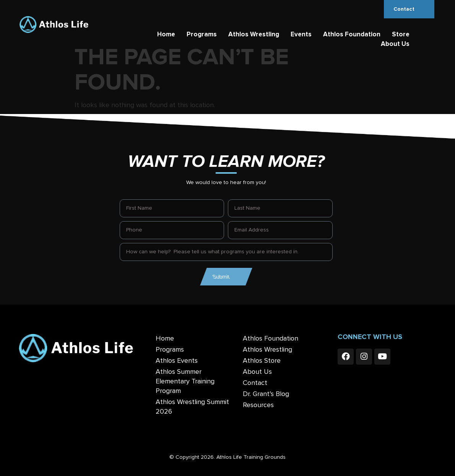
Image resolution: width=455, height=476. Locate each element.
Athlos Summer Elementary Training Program (185, 381)
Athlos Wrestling (254, 35)
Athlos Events (177, 361)
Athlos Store (262, 361)
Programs (202, 35)
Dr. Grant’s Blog (266, 394)
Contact (255, 383)
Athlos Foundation (352, 35)
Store (401, 35)
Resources (258, 405)
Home (166, 35)
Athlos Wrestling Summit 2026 (192, 407)
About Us (395, 44)
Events (301, 35)
